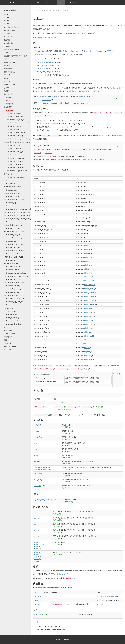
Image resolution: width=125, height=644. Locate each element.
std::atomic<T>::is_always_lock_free (18, 123)
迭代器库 (7, 81)
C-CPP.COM (10, 3)
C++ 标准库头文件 (10, 43)
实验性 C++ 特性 (10, 334)
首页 (38, 3)
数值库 (7, 91)
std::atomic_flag (10, 203)
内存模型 (46, 29)
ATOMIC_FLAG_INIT (12, 311)
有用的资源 (8, 337)
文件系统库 (8, 97)
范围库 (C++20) (9, 85)
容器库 (7, 78)
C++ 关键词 (8, 37)
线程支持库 (8, 330)
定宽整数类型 (109, 596)
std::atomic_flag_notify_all (13, 302)
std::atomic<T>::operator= (14, 117)
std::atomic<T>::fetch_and (14, 161)
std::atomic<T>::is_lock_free (15, 120)
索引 (6, 340)
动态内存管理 (9, 69)
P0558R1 (37, 600)
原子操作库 (8, 107)
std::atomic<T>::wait (12, 145)
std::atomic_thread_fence (13, 321)
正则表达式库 (9, 104)
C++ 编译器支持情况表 (12, 27)
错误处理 (7, 65)
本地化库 (7, 101)
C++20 (7, 24)
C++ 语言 (7, 34)
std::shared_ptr (44, 97)
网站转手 (73, 3)
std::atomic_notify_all (12, 270)
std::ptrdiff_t (58, 409)
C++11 (7, 14)
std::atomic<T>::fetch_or (14, 164)
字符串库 (7, 75)
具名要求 (7, 46)
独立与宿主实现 (9, 30)
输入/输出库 (8, 94)
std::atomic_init (10, 305)
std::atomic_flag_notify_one (14, 299)
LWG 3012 (37, 604)
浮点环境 (79, 159)
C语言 (49, 3)
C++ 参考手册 (10, 11)
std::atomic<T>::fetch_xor (14, 168)
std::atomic (8, 110)
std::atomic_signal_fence (13, 324)
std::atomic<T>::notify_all (14, 152)
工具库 (7, 53)
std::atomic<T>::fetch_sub (14, 158)
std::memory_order (11, 314)
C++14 (7, 18)
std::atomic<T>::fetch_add (14, 155)
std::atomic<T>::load (12, 129)
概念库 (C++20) (9, 62)
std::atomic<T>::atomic (13, 113)
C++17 (7, 21)
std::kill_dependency (12, 318)
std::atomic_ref (10, 206)
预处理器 (7, 40)
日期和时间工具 (9, 72)
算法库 (7, 88)
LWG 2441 (37, 596)
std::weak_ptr (56, 97)
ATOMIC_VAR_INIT (11, 308)
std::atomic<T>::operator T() (15, 133)
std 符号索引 (8, 343)
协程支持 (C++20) (10, 346)
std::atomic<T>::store (13, 126)
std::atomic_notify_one (12, 267)
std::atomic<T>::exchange (14, 136)
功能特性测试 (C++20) (12, 49)
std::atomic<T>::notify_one (14, 148)
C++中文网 (65, 640)
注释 (6, 327)
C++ (61, 3)
